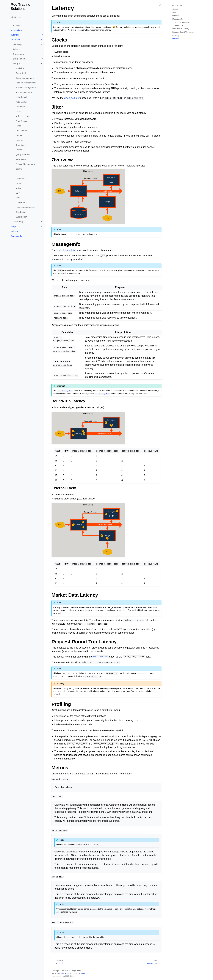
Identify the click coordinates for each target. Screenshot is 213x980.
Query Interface (23, 155)
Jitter (174, 12)
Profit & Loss (21, 121)
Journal (19, 135)
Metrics (19, 150)
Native (18, 188)
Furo (84, 973)
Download (20, 202)
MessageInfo (178, 19)
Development (19, 59)
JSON (18, 183)
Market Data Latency (181, 29)
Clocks (175, 9)
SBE (18, 198)
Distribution (21, 212)
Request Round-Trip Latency (184, 32)
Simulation (20, 107)
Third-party (18, 222)
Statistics (20, 68)
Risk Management (24, 92)
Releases (15, 231)
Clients (16, 49)
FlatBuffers (21, 179)
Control (19, 169)
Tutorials (15, 35)
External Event (181, 26)
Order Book (21, 73)
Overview (176, 16)
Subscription (21, 217)
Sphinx (63, 973)
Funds (18, 126)
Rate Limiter (21, 102)
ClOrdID (19, 111)
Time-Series (21, 131)
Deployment (19, 54)
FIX (17, 174)
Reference (16, 40)
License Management (25, 207)
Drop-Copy (21, 145)
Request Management (26, 83)
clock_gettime (72, 98)
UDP (18, 193)
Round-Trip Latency (183, 22)
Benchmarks (17, 236)
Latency (19, 140)
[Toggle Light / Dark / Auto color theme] (160, 5)
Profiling (176, 35)
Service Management (25, 164)
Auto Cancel (21, 97)
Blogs (13, 226)
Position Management (26, 87)
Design (16, 64)
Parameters (21, 159)
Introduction (16, 30)
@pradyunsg (75, 973)
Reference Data (23, 116)
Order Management (25, 78)
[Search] (26, 17)
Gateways (18, 44)
